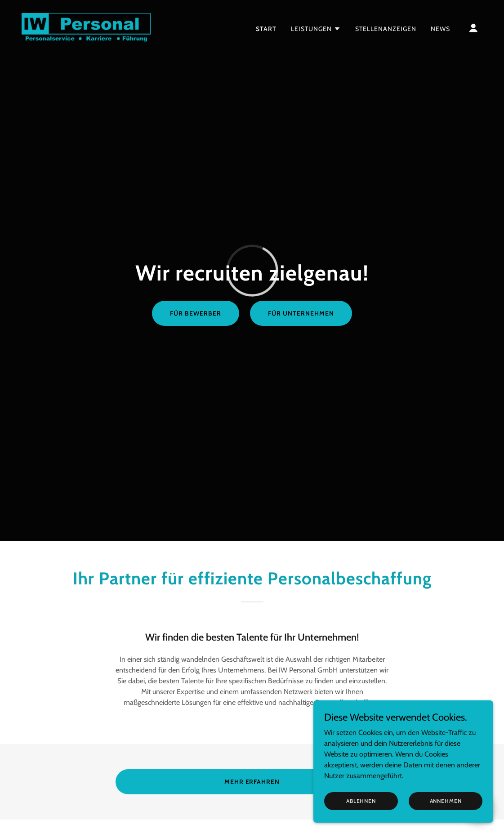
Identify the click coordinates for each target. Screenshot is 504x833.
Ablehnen (361, 813)
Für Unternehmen (301, 313)
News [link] (440, 29)
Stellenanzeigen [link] (386, 29)
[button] (316, 29)
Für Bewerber (196, 313)
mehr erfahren (252, 782)
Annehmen (446, 813)
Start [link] (266, 29)
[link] (86, 27)
